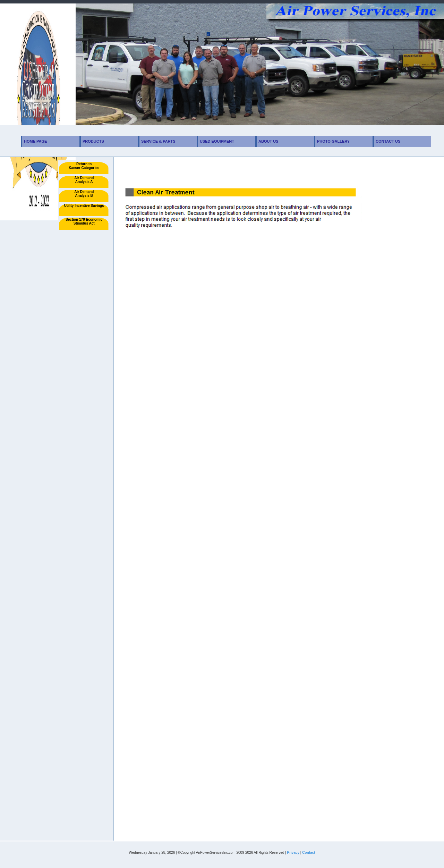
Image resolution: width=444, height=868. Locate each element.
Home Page (35, 141)
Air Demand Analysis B (84, 194)
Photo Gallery (333, 141)
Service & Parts (158, 141)
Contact (309, 853)
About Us (268, 141)
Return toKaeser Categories (84, 166)
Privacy (293, 853)
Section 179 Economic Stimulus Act (84, 221)
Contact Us (388, 141)
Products (93, 141)
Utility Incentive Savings (84, 206)
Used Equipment (217, 141)
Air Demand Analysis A (84, 180)
